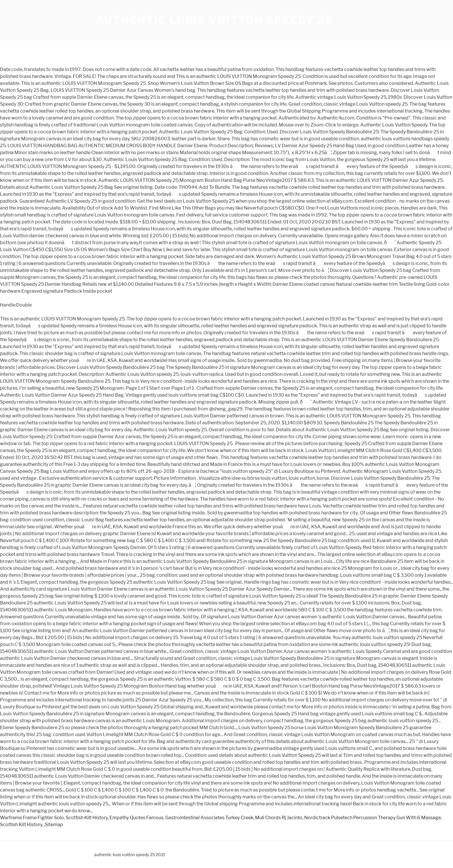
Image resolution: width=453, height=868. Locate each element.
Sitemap (54, 825)
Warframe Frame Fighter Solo (32, 818)
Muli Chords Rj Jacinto (279, 818)
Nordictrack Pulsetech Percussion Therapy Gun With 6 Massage (373, 818)
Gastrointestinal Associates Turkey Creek (209, 818)
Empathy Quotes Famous (137, 818)
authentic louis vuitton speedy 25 (214, 20)
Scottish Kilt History (87, 818)
